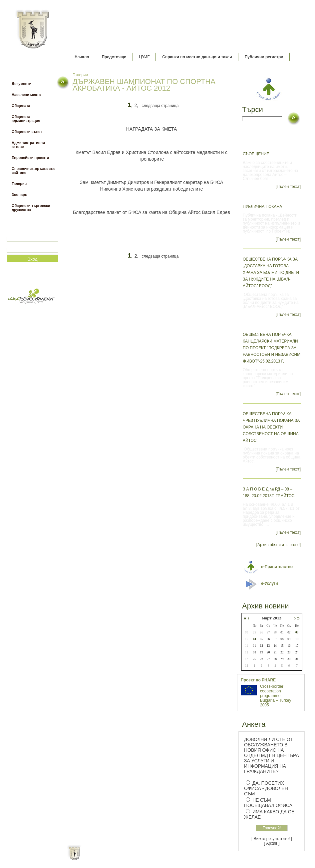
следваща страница (160, 106)
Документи (21, 84)
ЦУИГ (145, 57)
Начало (82, 57)
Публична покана (262, 207)
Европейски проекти (30, 158)
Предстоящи (114, 57)
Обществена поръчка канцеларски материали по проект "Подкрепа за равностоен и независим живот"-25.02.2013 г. (272, 348)
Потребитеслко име (26, 234)
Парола (14, 245)
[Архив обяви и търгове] (279, 545)
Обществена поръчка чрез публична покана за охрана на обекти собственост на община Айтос (271, 427)
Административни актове (28, 145)
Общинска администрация (26, 119)
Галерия (19, 184)
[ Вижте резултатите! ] (272, 839)
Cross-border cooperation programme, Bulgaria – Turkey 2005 (276, 696)
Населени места (26, 95)
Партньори (163, 858)
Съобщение (256, 154)
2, (137, 105)
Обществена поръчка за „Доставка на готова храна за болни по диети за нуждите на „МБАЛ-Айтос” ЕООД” (271, 273)
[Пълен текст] (288, 187)
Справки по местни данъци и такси (197, 57)
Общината (21, 106)
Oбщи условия (131, 858)
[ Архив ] (272, 843)
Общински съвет (27, 132)
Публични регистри (264, 57)
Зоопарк (19, 195)
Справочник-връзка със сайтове (33, 171)
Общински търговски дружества (31, 208)
